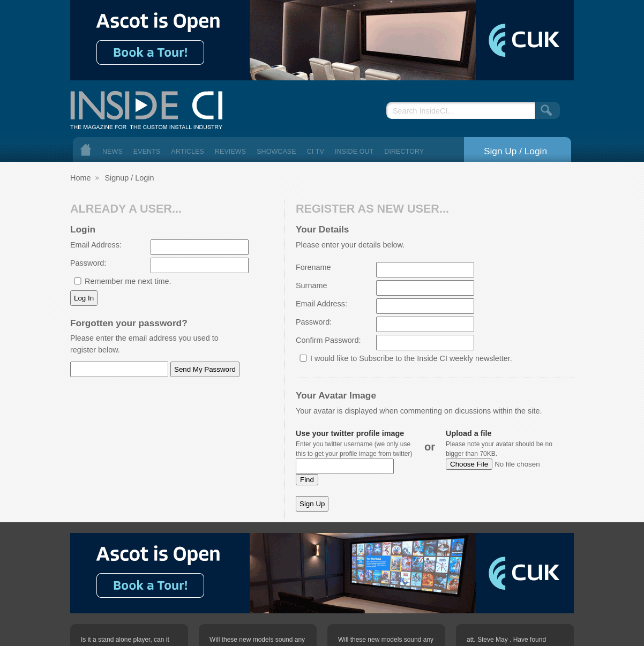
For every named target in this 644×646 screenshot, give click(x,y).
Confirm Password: (328, 340)
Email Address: (96, 245)
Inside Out (354, 152)
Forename (313, 267)
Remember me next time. (128, 281)
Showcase (276, 152)
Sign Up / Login (515, 151)
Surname (311, 286)
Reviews (230, 152)
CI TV (316, 152)
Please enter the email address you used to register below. (144, 344)
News (113, 152)
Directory (404, 152)
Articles (188, 152)
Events (147, 152)
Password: (88, 263)
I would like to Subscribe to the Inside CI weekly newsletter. (411, 358)
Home (86, 150)
